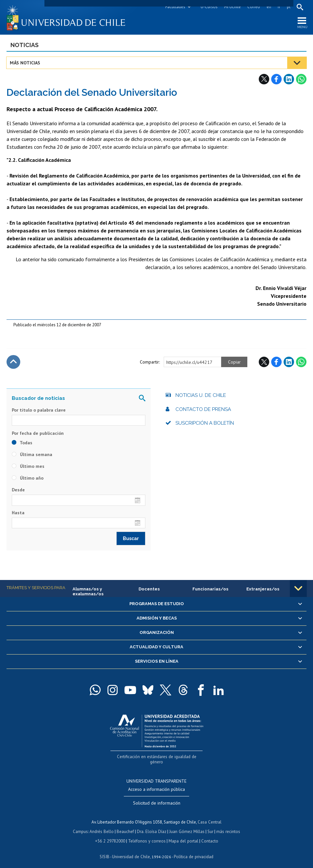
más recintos (227, 826)
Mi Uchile (232, 7)
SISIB (105, 850)
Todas (22, 443)
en (269, 7)
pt (288, 7)
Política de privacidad (193, 850)
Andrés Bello (102, 826)
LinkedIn (289, 79)
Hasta (18, 513)
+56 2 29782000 (111, 835)
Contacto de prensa (203, 410)
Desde (18, 490)
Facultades (175, 7)
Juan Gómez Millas (187, 826)
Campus (81, 826)
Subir (13, 362)
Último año (28, 479)
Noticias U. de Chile (201, 396)
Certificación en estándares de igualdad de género (157, 757)
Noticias (25, 45)
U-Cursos (209, 7)
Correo (253, 7)
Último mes (28, 467)
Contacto (209, 835)
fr (279, 7)
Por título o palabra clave (39, 410)
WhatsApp (301, 79)
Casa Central (210, 817)
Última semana (32, 455)
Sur (210, 826)
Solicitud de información (157, 798)
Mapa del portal (183, 835)
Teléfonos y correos (147, 835)
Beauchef (126, 826)
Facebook (276, 79)
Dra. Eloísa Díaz (152, 826)
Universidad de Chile (131, 850)
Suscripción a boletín (205, 423)
